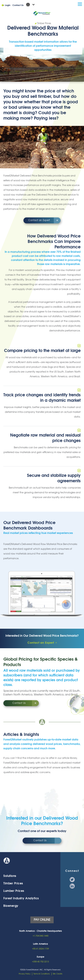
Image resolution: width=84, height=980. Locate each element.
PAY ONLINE (42, 920)
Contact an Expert (39, 220)
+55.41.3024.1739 (40, 949)
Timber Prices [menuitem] (13, 883)
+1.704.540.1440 (41, 936)
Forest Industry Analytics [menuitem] (21, 898)
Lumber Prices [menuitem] (14, 891)
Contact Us (18, 5)
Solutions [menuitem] (10, 876)
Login (8, 5)
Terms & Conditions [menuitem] (42, 974)
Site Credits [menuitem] (58, 974)
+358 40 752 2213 (40, 962)
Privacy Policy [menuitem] (25, 974)
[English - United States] (30, 5)
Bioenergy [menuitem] (11, 906)
